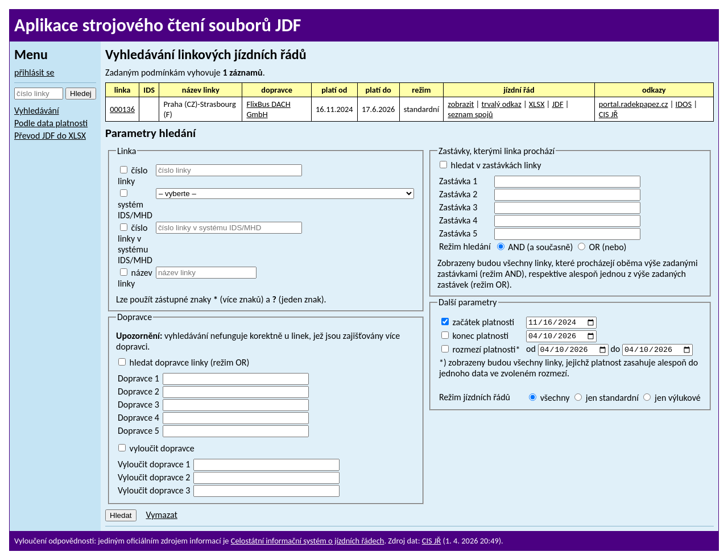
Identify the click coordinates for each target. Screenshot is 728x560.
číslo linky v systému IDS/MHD (135, 244)
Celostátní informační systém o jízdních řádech (308, 541)
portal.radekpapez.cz (634, 104)
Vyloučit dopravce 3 (154, 490)
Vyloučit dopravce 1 (154, 464)
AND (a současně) (535, 247)
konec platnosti (475, 337)
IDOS (684, 104)
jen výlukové (672, 401)
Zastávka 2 (458, 194)
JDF (558, 104)
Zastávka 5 (458, 233)
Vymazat (161, 515)
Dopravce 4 (138, 418)
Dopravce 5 (138, 431)
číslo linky (133, 176)
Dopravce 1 (138, 378)
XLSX (537, 104)
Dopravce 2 (138, 391)
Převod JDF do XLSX (50, 136)
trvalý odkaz (501, 104)
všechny (549, 401)
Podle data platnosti (51, 123)
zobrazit (461, 104)
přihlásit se (34, 72)
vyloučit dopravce (156, 448)
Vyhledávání (37, 111)
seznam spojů (470, 114)
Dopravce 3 (138, 405)
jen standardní (607, 401)
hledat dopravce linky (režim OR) (184, 362)
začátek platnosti (478, 322)
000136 (122, 109)
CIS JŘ (609, 114)
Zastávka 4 (458, 220)
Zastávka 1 (458, 181)
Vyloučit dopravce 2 (154, 477)
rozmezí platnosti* (481, 352)
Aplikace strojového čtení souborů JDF (158, 25)
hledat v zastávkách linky (491, 165)
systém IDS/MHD (135, 205)
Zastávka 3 (458, 207)
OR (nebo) (602, 247)
